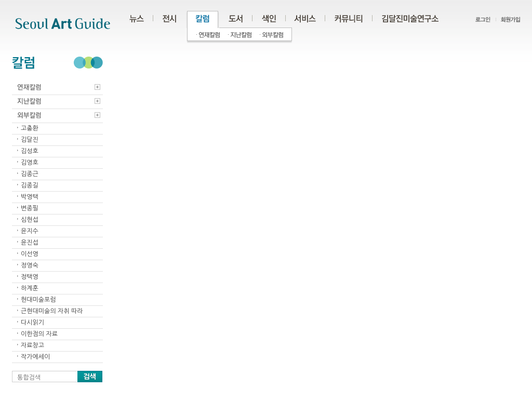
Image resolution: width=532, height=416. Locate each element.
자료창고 (32, 345)
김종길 (30, 185)
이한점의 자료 (39, 334)
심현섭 (30, 220)
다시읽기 (32, 323)
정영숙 (30, 265)
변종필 (30, 208)
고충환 (30, 128)
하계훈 (30, 288)
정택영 (30, 277)
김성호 (30, 151)
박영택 (30, 197)
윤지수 (30, 231)
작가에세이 (35, 357)
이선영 (30, 254)
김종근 (30, 174)
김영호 (30, 163)
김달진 (30, 140)
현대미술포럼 (38, 300)
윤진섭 (30, 243)
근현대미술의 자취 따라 (52, 311)
